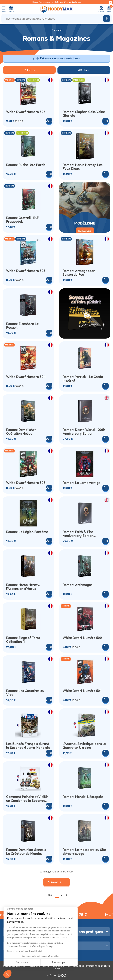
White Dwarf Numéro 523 (26, 483)
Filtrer (29, 70)
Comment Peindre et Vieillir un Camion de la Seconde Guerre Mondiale (27, 799)
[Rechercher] (107, 19)
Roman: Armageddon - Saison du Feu (80, 273)
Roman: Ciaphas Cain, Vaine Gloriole (84, 114)
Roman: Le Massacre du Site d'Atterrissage (84, 852)
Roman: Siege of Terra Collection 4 (23, 640)
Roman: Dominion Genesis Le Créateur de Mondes (26, 852)
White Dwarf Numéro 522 (82, 638)
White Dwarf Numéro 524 (26, 377)
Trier (84, 70)
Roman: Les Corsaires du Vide (25, 693)
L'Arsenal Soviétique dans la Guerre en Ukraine (84, 746)
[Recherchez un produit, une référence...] (53, 19)
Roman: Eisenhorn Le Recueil (22, 326)
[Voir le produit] (106, 121)
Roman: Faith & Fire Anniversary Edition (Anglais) (78, 534)
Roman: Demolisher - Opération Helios (22, 432)
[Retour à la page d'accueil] (56, 9)
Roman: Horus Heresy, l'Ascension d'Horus (23, 587)
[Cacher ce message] (110, 3)
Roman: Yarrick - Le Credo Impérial (83, 379)
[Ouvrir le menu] (4, 9)
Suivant (56, 882)
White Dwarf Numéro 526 (26, 112)
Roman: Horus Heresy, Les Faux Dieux (83, 167)
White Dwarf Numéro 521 (82, 691)
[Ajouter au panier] (49, 121)
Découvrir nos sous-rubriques (56, 58)
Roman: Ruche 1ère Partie (26, 165)
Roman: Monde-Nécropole (83, 797)
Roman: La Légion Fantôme (27, 532)
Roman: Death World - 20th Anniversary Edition (84, 432)
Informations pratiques (83, 932)
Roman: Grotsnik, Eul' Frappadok (23, 220)
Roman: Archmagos (78, 585)
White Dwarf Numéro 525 (26, 271)
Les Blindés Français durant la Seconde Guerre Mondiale (28, 746)
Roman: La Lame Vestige (82, 483)
